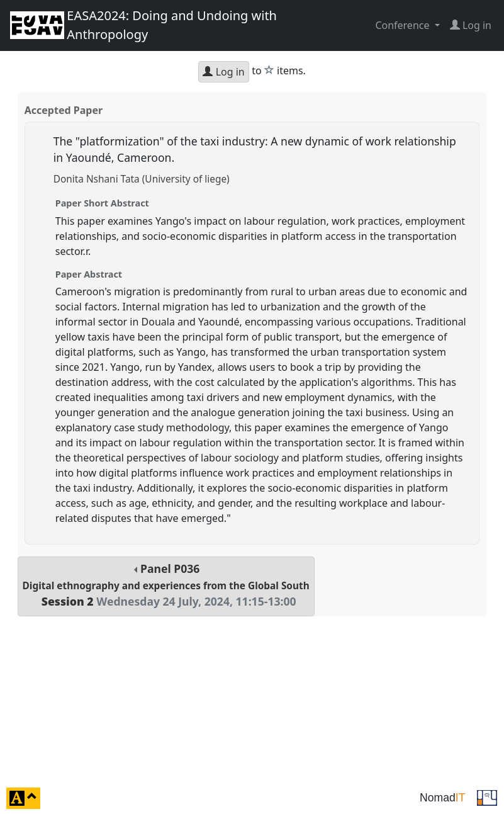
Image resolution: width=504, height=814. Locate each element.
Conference (403, 25)
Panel (166, 585)
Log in (223, 72)
